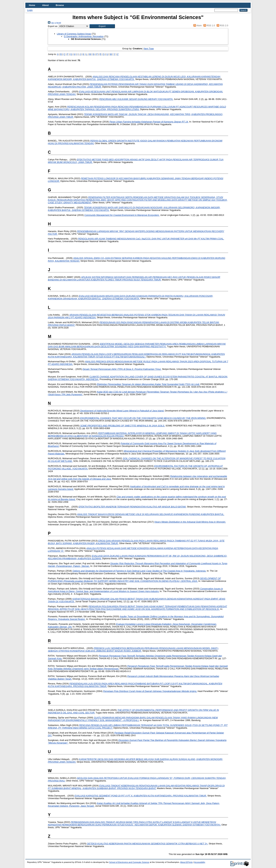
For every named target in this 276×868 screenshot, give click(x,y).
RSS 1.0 (209, 25)
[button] (102, 26)
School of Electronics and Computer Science (129, 862)
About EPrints (186, 862)
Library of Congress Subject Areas (74, 34)
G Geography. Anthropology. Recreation (84, 36)
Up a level (54, 23)
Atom (197, 25)
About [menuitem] (46, 5)
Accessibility (200, 862)
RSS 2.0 (222, 25)
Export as (53, 26)
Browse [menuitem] (60, 5)
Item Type (149, 49)
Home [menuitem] (32, 5)
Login (30, 10)
